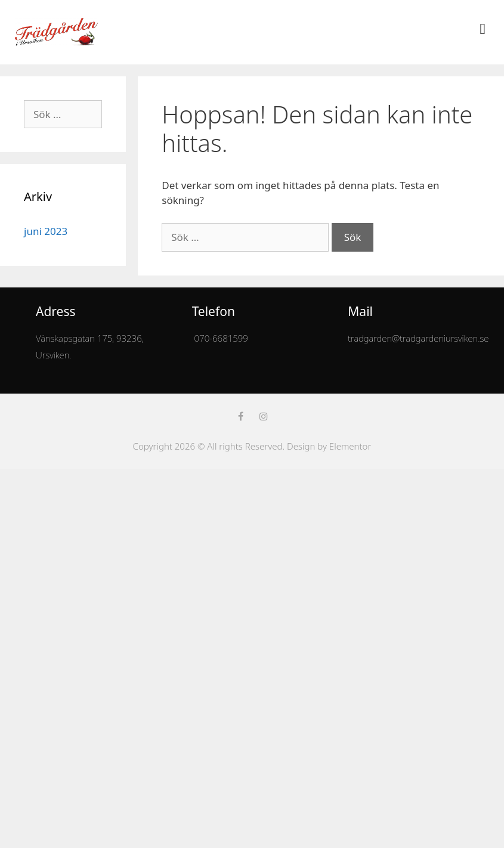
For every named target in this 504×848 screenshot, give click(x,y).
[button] (483, 29)
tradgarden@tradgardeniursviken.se (418, 338)
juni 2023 (46, 231)
